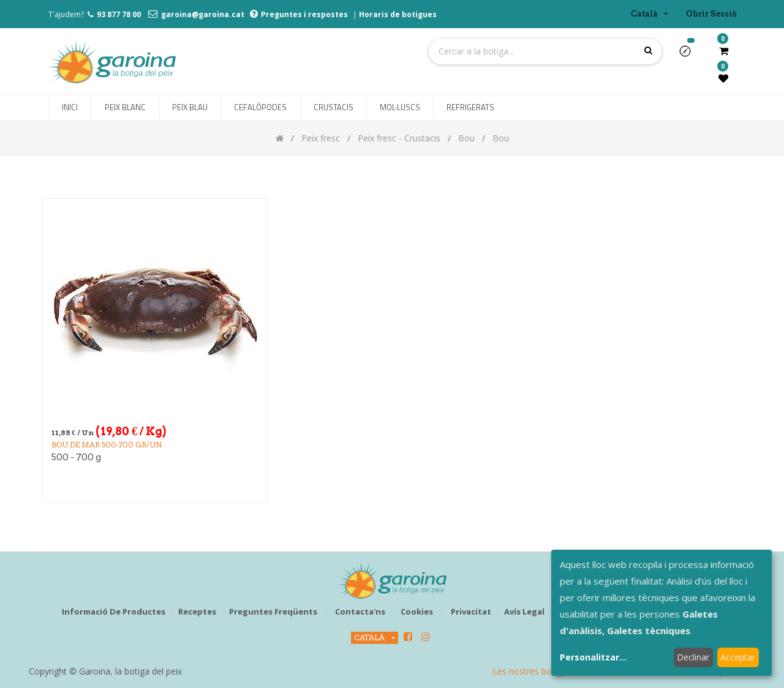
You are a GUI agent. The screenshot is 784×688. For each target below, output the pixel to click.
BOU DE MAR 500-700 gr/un (107, 445)
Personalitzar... (593, 657)
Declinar (693, 657)
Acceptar (738, 657)
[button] (690, 55)
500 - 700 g (76, 457)
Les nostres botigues (534, 671)
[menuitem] (70, 108)
